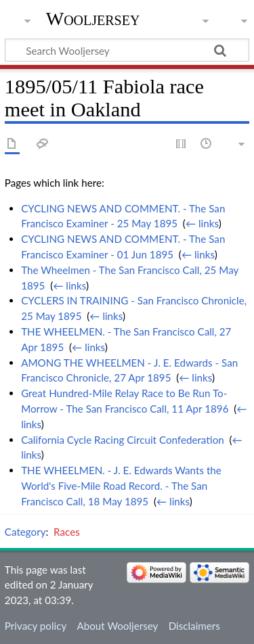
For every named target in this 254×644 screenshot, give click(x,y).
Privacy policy (36, 626)
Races (67, 532)
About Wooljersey (117, 626)
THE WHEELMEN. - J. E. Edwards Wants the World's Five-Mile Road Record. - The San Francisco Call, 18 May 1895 (121, 486)
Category (25, 532)
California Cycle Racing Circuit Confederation (123, 440)
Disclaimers (194, 626)
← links (202, 223)
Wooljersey (93, 19)
